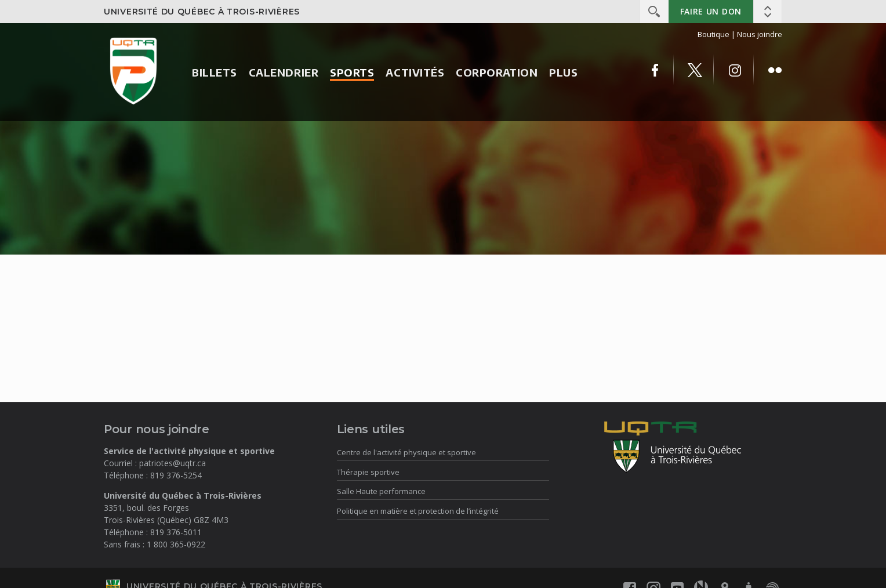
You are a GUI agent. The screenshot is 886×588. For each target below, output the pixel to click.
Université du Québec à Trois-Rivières (202, 12)
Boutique (713, 34)
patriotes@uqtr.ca (173, 463)
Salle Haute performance (381, 491)
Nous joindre (760, 34)
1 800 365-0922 (176, 544)
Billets (215, 72)
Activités (415, 72)
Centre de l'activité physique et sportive (406, 452)
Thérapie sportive (368, 472)
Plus (563, 72)
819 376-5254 (176, 475)
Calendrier (284, 72)
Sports (352, 72)
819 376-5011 (176, 532)
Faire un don (711, 11)
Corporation (497, 72)
